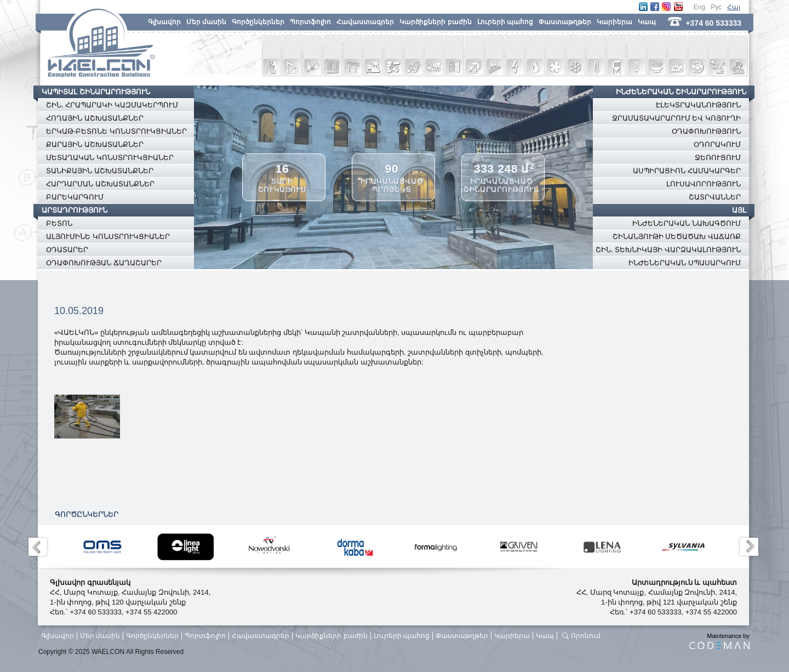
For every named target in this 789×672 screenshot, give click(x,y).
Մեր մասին (206, 22)
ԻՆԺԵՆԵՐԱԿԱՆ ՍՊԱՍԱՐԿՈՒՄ (685, 263)
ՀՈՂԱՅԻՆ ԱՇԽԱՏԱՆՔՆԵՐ (95, 118)
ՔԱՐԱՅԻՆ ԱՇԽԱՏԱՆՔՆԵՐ (95, 144)
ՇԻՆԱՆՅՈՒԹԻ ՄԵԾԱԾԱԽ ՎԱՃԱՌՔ (677, 237)
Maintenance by (719, 641)
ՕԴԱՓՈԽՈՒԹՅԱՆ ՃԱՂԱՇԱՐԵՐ (104, 263)
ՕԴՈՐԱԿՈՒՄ (717, 144)
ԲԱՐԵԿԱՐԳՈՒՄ (75, 197)
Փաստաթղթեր (565, 22)
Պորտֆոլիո (310, 22)
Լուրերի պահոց (505, 22)
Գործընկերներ (258, 22)
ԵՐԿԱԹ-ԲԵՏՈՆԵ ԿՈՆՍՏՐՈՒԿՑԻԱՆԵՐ (116, 131)
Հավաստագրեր (365, 22)
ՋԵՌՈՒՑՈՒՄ (718, 158)
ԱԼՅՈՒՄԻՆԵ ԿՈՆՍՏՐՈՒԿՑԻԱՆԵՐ (108, 237)
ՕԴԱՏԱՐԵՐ (67, 250)
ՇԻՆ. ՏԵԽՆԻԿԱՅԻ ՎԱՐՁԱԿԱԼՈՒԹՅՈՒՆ (668, 250)
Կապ (647, 22)
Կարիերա (614, 22)
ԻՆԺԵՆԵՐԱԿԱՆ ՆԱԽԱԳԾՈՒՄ (687, 223)
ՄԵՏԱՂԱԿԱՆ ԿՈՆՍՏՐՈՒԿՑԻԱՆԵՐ (110, 158)
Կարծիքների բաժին (435, 22)
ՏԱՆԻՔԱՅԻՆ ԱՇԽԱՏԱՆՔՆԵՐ (100, 171)
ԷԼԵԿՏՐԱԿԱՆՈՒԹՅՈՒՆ (698, 105)
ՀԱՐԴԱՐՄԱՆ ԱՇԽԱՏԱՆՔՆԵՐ (100, 184)
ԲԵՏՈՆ (59, 223)
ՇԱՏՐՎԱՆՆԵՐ (715, 197)
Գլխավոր (164, 22)
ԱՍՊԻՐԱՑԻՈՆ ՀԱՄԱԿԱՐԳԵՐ (687, 171)
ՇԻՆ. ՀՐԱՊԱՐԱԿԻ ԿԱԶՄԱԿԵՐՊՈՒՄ (112, 105)
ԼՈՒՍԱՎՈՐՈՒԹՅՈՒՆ (704, 184)
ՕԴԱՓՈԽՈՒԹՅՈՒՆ (706, 131)
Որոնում (586, 636)
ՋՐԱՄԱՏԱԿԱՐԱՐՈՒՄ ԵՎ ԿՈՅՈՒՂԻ (676, 118)
